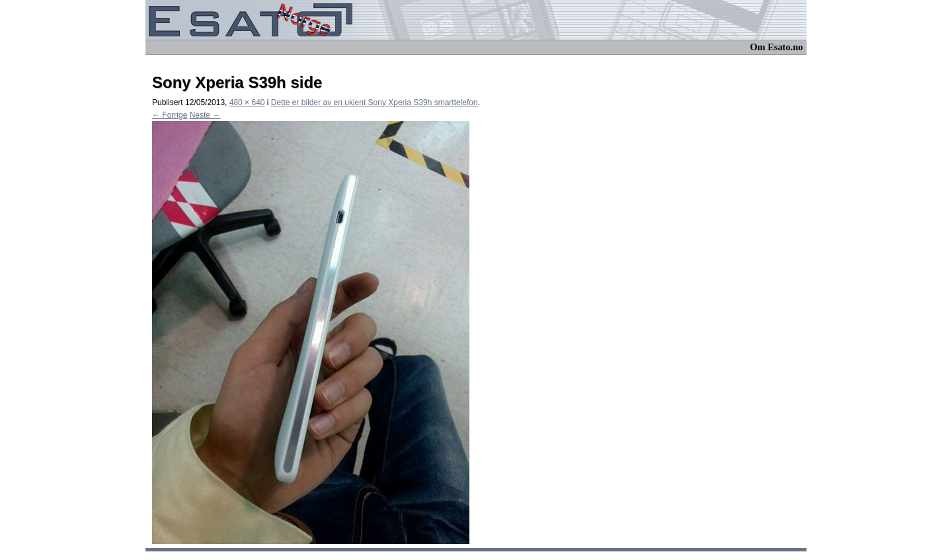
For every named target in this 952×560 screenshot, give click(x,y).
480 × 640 (247, 102)
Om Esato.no (776, 47)
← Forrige (170, 115)
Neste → (205, 115)
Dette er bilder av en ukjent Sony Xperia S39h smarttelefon (375, 102)
